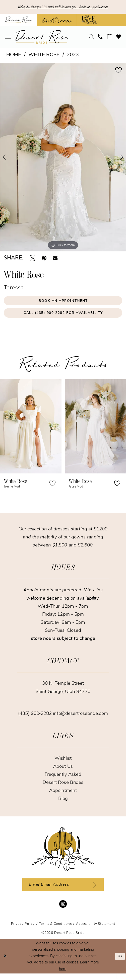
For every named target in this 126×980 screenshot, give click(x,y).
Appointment (63, 795)
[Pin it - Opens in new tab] (44, 259)
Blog (63, 803)
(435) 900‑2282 (36, 718)
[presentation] (31, 431)
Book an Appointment (63, 302)
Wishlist (63, 763)
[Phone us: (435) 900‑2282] (100, 38)
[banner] (42, 38)
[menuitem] (8, 38)
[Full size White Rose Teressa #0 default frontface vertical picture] (63, 158)
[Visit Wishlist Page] (119, 38)
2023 (73, 55)
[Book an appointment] (109, 38)
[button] (8, 38)
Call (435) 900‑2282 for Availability (63, 317)
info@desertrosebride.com (80, 718)
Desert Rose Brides (63, 787)
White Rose (44, 55)
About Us (63, 771)
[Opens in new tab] (57, 21)
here (63, 976)
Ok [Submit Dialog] (119, 963)
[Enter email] (63, 890)
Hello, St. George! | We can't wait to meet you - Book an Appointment (63, 7)
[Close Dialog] (6, 963)
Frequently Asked (63, 779)
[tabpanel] (63, 158)
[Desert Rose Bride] (63, 854)
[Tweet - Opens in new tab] (33, 259)
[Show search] (91, 38)
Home (14, 55)
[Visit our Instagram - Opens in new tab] (63, 910)
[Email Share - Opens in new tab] (55, 259)
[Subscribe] (99, 890)
